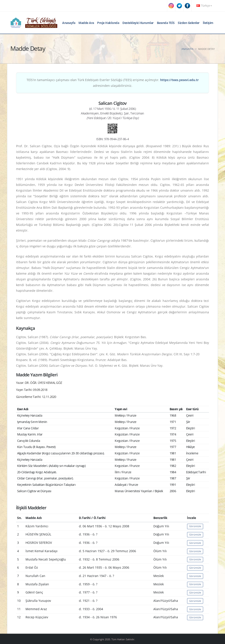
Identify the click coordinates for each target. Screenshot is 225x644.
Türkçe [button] (204, 6)
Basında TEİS (166, 23)
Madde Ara (86, 23)
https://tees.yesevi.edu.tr (179, 80)
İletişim (208, 23)
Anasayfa (69, 23)
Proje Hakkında (108, 23)
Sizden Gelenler (189, 23)
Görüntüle (195, 526)
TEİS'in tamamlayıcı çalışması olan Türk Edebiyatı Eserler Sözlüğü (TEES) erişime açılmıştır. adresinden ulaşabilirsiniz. (113, 83)
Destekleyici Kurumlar (138, 23)
